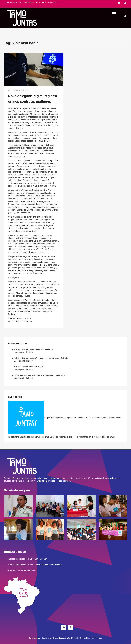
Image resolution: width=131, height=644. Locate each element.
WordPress (72, 638)
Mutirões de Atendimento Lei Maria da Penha (33, 349)
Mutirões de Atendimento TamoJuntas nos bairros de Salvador (41, 358)
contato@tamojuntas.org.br (47, 2)
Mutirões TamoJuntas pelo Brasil (28, 367)
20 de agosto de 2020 (19, 90)
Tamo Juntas (35, 638)
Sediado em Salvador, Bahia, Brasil (21, 2)
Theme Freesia (59, 638)
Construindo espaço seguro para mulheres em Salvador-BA (39, 375)
